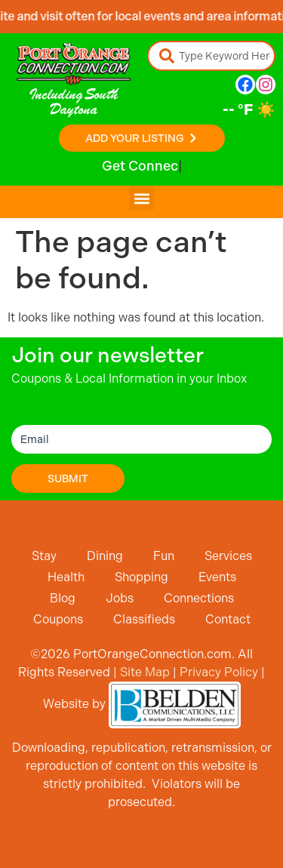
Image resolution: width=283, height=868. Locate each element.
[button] (141, 198)
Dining (105, 556)
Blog (63, 598)
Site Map (145, 672)
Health (66, 577)
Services (228, 556)
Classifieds (144, 619)
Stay (44, 556)
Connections (199, 598)
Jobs (120, 598)
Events (217, 577)
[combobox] (211, 56)
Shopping (141, 577)
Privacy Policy (219, 672)
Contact (228, 619)
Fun (164, 556)
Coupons (58, 619)
